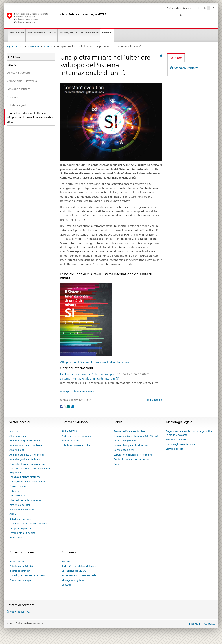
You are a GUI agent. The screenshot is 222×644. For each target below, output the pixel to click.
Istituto (48, 46)
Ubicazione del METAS (74, 571)
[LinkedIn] (72, 406)
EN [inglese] (213, 8)
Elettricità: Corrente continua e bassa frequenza (30, 470)
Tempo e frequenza (20, 528)
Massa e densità (18, 495)
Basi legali (195, 624)
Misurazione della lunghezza (25, 500)
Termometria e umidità (22, 533)
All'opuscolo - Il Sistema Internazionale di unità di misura (96, 362)
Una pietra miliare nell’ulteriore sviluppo (107, 374)
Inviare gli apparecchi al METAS (131, 445)
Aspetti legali (17, 561)
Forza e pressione (19, 486)
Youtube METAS (20, 612)
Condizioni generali (125, 441)
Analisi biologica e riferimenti (26, 441)
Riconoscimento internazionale (79, 575)
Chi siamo (108, 34)
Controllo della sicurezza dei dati (132, 459)
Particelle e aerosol (20, 505)
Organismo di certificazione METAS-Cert (136, 436)
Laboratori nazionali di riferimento (133, 455)
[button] (182, 15)
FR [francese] (204, 8)
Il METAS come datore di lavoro (79, 566)
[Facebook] (62, 406)
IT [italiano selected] (209, 8)
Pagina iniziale (174, 8)
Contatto (187, 8)
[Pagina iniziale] (59, 18)
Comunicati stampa (20, 580)
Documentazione (90, 32)
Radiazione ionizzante (22, 510)
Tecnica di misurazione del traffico (28, 523)
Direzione (13, 97)
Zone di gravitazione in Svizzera (27, 575)
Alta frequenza (18, 436)
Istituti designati (17, 105)
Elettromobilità (174, 449)
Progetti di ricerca (71, 441)
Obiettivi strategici (18, 73)
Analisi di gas (17, 450)
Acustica (14, 431)
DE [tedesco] (199, 8)
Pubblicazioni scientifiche (76, 445)
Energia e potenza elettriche (25, 477)
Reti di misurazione (20, 519)
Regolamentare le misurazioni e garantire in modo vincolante (189, 433)
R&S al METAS (69, 431)
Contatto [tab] (176, 58)
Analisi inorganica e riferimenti (27, 455)
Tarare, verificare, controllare (130, 431)
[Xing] (69, 406)
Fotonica (14, 491)
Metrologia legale (68, 32)
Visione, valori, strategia (22, 81)
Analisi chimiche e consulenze (26, 445)
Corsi (116, 464)
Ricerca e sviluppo (36, 32)
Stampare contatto (186, 68)
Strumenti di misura (177, 439)
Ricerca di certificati (20, 571)
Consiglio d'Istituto (18, 89)
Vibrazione (15, 538)
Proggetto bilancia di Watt (77, 391)
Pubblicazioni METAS (21, 566)
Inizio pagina (154, 400)
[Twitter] (65, 406)
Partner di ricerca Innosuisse (77, 436)
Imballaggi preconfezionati (181, 444)
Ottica (13, 514)
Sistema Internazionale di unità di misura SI (88, 379)
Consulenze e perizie (125, 450)
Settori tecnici (17, 32)
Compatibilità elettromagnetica (27, 464)
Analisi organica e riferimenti (25, 459)
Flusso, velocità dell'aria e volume (28, 482)
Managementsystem (73, 580)
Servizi (52, 32)
